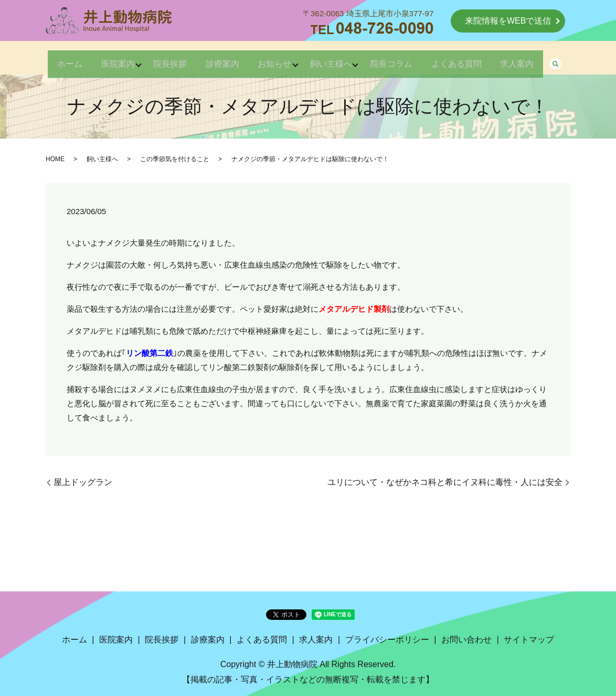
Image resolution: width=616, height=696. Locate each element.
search (585, 59)
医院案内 (98, 59)
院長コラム (405, 59)
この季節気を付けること (175, 159)
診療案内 (216, 59)
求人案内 (543, 59)
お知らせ (274, 59)
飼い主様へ (337, 59)
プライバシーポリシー (387, 640)
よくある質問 (476, 59)
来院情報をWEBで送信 (508, 21)
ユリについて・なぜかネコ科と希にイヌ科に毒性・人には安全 (445, 482)
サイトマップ (529, 640)
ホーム (44, 59)
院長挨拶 (157, 59)
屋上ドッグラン (83, 482)
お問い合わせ (466, 640)
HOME (55, 159)
